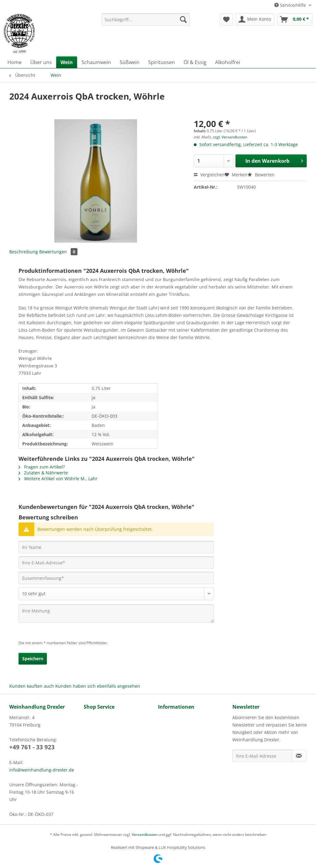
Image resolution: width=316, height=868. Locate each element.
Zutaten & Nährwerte (43, 473)
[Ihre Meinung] (116, 614)
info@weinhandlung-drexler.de (42, 770)
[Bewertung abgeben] (116, 594)
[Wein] (67, 62)
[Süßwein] (130, 62)
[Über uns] (41, 62)
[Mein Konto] (255, 19)
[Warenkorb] (295, 19)
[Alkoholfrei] (228, 62)
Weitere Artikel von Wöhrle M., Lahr (58, 479)
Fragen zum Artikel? (42, 467)
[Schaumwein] (96, 62)
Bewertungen (58, 252)
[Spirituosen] (162, 62)
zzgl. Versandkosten (230, 137)
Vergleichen (209, 175)
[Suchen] (183, 19)
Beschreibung (24, 252)
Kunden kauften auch (32, 686)
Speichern (33, 659)
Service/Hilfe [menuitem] (291, 5)
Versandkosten (145, 835)
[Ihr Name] (116, 547)
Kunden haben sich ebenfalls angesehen (98, 686)
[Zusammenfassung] (116, 578)
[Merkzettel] (226, 19)
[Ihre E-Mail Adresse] (262, 756)
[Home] (15, 62)
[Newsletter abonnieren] (299, 756)
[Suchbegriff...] (146, 19)
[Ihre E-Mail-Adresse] (116, 563)
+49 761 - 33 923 (32, 747)
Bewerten (261, 175)
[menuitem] (146, 22)
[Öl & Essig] (195, 62)
